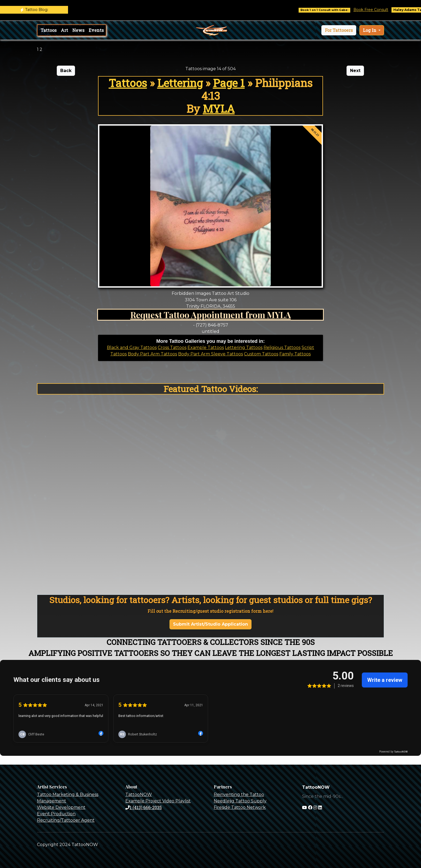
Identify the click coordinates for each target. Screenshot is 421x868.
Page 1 (229, 83)
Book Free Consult (376, 10)
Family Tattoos (295, 354)
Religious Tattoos (282, 347)
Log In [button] (370, 30)
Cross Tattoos (172, 347)
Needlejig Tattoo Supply (240, 801)
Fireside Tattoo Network (240, 807)
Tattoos (49, 30)
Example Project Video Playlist (158, 801)
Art (64, 30)
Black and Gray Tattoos (132, 347)
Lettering (180, 83)
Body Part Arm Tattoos (152, 354)
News (78, 30)
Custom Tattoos (261, 354)
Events (96, 30)
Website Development (61, 807)
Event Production (56, 814)
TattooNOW (139, 794)
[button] (339, 30)
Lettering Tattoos (244, 347)
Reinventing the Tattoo (239, 794)
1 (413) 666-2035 (144, 807)
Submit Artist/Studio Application (210, 624)
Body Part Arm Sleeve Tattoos (210, 354)
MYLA (219, 109)
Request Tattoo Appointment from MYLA (211, 315)
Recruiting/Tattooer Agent (66, 820)
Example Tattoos (206, 347)
